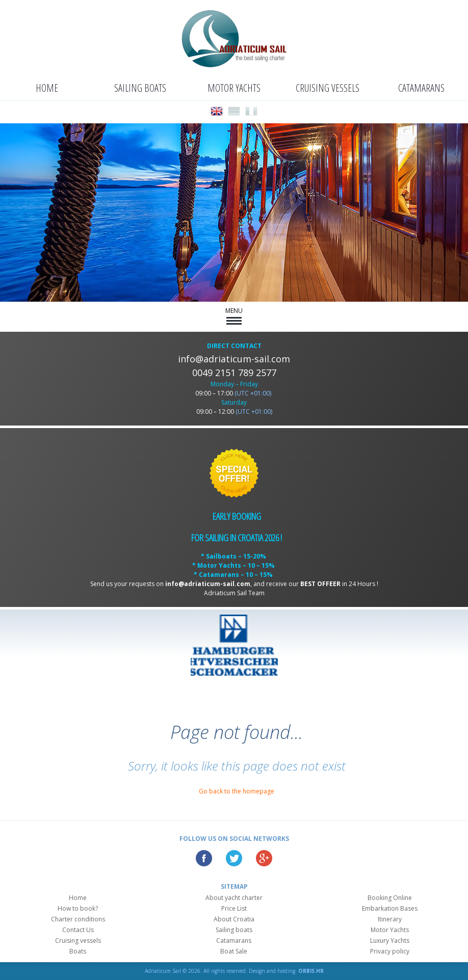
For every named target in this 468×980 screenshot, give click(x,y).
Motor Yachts (234, 88)
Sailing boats (140, 88)
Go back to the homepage (237, 791)
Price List (234, 908)
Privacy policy (390, 951)
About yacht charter (234, 898)
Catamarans (421, 88)
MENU (234, 315)
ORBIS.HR (311, 971)
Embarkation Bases (390, 908)
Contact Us (78, 930)
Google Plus (264, 858)
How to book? (78, 908)
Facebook (204, 858)
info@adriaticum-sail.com (234, 359)
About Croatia (234, 919)
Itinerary (390, 919)
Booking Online (390, 898)
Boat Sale (234, 951)
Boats (78, 951)
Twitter (234, 858)
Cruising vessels (328, 88)
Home (47, 88)
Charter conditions (78, 919)
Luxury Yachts (390, 941)
